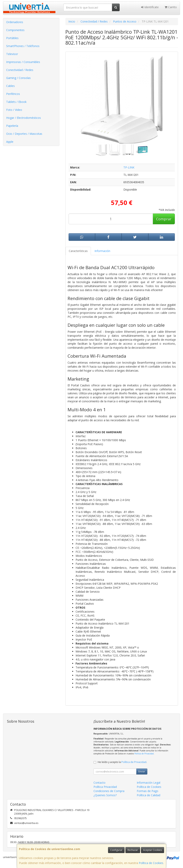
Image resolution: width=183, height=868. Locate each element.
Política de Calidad (149, 795)
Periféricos (13, 94)
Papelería (12, 126)
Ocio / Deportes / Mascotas (24, 134)
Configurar (116, 850)
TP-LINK (129, 167)
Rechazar (133, 850)
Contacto (99, 783)
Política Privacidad (105, 787)
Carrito (171, 7)
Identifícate (150, 7)
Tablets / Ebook (16, 102)
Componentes (15, 30)
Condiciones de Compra (109, 791)
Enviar (142, 771)
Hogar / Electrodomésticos (24, 118)
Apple (10, 142)
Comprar (164, 219)
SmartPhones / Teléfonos (23, 46)
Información (102, 251)
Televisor (12, 54)
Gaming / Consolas (18, 78)
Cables (10, 86)
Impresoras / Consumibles (23, 62)
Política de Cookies (151, 863)
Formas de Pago (148, 791)
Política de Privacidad (144, 754)
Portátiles (12, 38)
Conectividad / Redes (20, 70)
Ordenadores (15, 22)
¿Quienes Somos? (105, 795)
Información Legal (149, 783)
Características (78, 251)
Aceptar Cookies (152, 850)
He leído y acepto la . (122, 762)
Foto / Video (14, 110)
